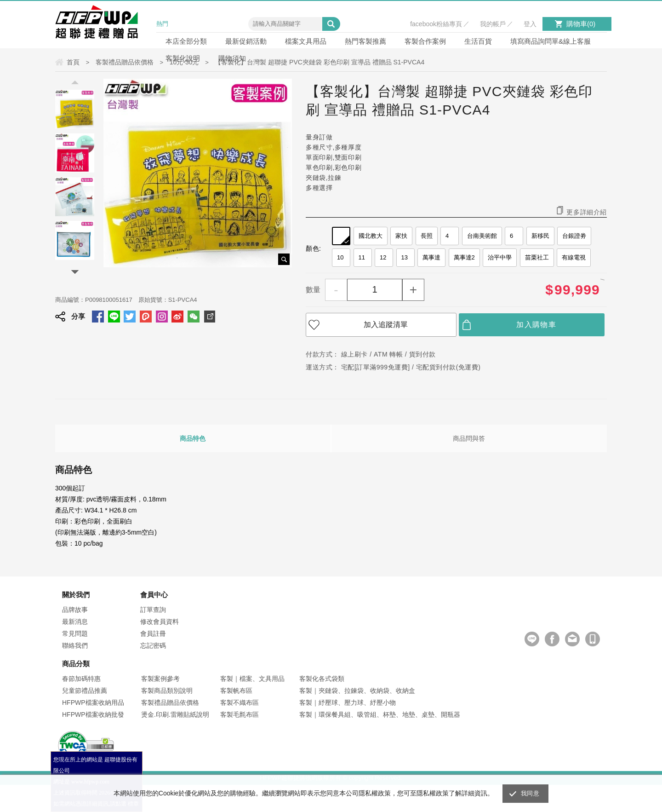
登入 (530, 24)
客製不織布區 (240, 703)
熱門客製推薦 (365, 41)
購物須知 (232, 58)
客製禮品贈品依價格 (170, 703)
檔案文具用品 (306, 41)
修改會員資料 (160, 622)
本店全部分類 (186, 41)
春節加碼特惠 (81, 679)
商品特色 (193, 438)
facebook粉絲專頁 (436, 24)
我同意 (530, 793)
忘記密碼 (153, 645)
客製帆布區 (236, 691)
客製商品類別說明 (167, 691)
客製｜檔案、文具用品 (252, 679)
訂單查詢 (153, 610)
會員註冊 (153, 633)
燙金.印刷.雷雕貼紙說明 (175, 714)
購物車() (581, 24)
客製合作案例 (425, 41)
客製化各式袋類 (322, 679)
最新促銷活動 (246, 41)
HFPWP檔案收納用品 (93, 703)
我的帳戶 (493, 24)
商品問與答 (469, 438)
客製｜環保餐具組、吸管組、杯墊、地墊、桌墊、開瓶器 (380, 714)
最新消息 (75, 622)
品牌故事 (75, 610)
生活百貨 (478, 41)
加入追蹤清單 (386, 325)
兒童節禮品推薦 (85, 691)
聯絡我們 (75, 645)
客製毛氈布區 (240, 714)
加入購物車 (536, 325)
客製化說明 (183, 58)
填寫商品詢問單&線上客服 (551, 41)
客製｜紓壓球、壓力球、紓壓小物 (348, 703)
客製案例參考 (160, 679)
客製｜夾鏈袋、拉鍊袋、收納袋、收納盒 (357, 691)
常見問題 (75, 633)
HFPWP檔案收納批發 (93, 714)
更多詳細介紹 (587, 212)
